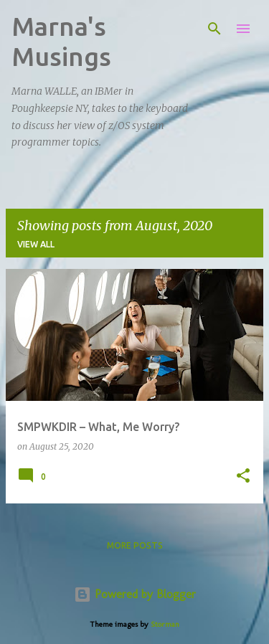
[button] (243, 477)
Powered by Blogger (135, 594)
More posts (135, 545)
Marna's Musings (61, 41)
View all (36, 244)
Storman (165, 624)
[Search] (214, 29)
